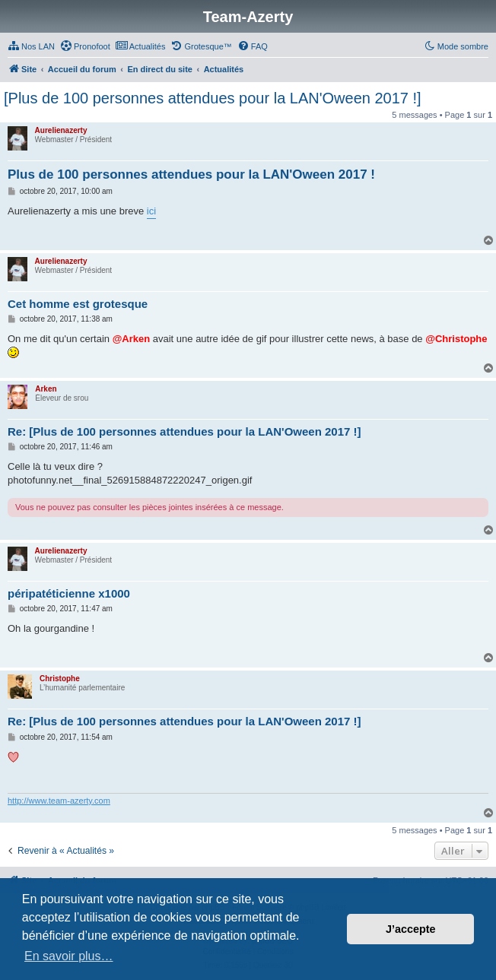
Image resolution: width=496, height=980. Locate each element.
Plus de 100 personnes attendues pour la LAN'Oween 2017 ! (191, 174)
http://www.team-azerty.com (59, 801)
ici (151, 211)
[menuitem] (31, 46)
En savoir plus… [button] (69, 956)
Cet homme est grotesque (78, 304)
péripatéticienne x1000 (69, 593)
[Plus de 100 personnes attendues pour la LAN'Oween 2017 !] (213, 98)
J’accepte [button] (411, 929)
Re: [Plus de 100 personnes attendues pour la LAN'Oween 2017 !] (184, 431)
